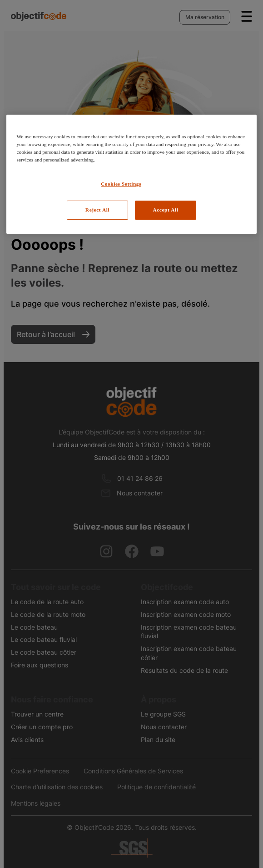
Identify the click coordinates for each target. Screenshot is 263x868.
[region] (131, 174)
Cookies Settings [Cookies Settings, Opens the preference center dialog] (121, 184)
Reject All (97, 210)
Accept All (165, 210)
